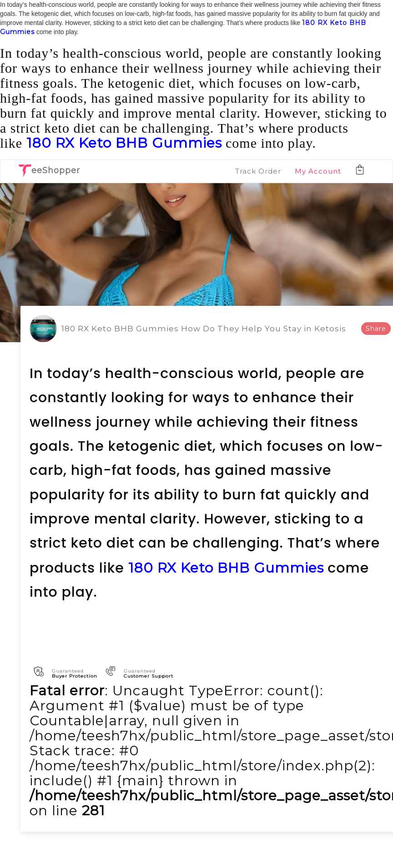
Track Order (258, 171)
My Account (318, 171)
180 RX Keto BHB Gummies (124, 143)
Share (376, 329)
